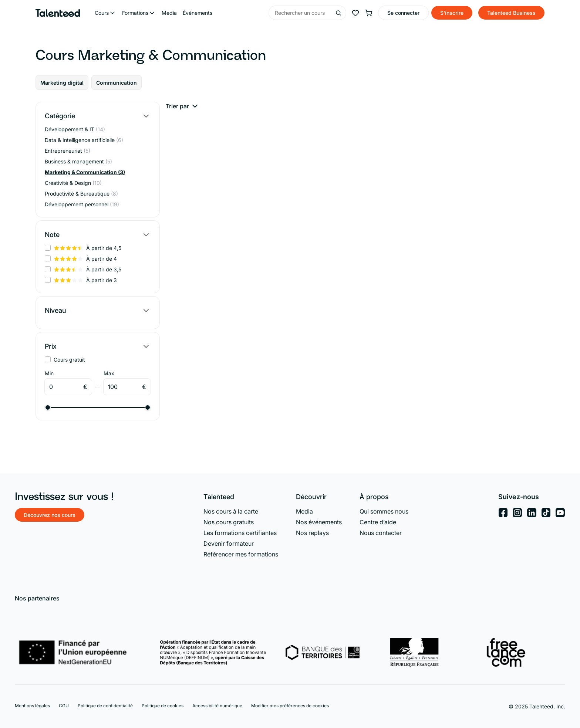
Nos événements (319, 522)
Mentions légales (32, 706)
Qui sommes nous (384, 511)
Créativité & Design (73, 183)
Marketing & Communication (85, 172)
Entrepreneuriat (68, 151)
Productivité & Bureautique (81, 194)
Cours (102, 13)
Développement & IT (75, 129)
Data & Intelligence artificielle (84, 140)
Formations (135, 13)
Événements (198, 13)
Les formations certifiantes (240, 533)
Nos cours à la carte (231, 511)
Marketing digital (62, 83)
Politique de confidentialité (105, 706)
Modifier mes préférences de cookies (290, 706)
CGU (64, 706)
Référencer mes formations (241, 554)
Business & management (78, 161)
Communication (117, 83)
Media (169, 13)
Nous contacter (381, 533)
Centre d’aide (378, 522)
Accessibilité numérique (217, 706)
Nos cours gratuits (229, 522)
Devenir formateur (229, 544)
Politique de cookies (163, 706)
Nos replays (312, 533)
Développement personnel (82, 204)
